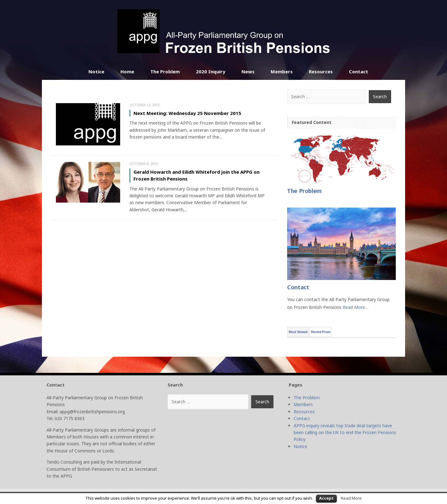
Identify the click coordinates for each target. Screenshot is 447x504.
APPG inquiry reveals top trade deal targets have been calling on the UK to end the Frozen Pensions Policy (345, 433)
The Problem (165, 71)
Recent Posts (321, 332)
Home (127, 71)
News (248, 71)
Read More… (356, 307)
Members (282, 71)
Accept (326, 498)
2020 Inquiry (211, 71)
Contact (359, 71)
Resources (321, 71)
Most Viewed (298, 332)
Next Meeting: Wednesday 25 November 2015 (187, 113)
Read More (351, 498)
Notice (96, 71)
